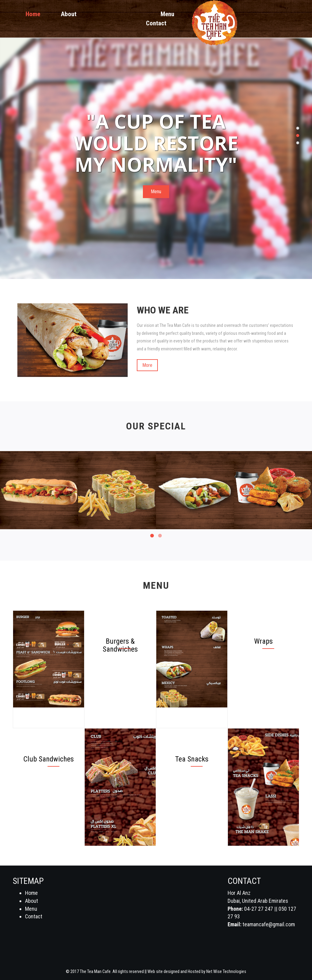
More (147, 365)
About (69, 14)
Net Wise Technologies (226, 972)
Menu (167, 14)
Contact (156, 23)
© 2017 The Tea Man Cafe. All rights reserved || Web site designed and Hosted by (136, 972)
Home (33, 14)
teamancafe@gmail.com (269, 924)
